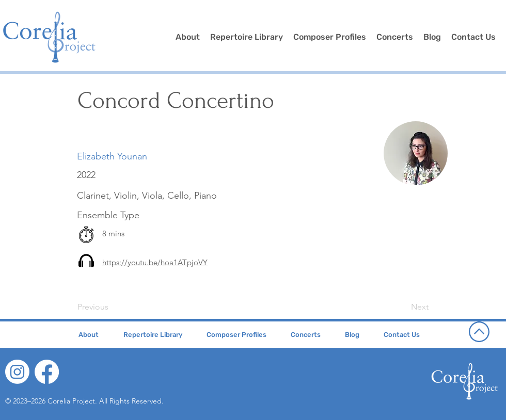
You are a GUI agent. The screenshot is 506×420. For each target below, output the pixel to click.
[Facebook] (47, 372)
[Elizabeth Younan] (112, 157)
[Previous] (112, 307)
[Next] (403, 307)
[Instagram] (17, 372)
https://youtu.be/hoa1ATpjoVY (155, 262)
